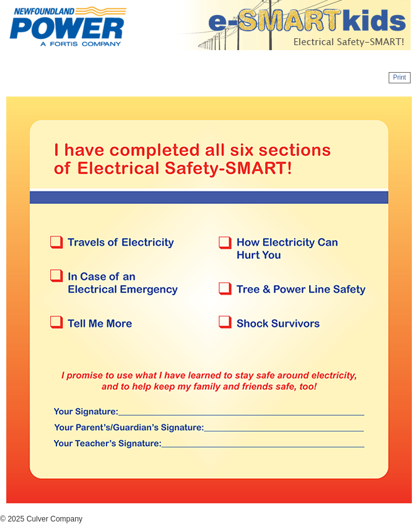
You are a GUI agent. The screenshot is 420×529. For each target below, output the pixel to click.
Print (400, 77)
